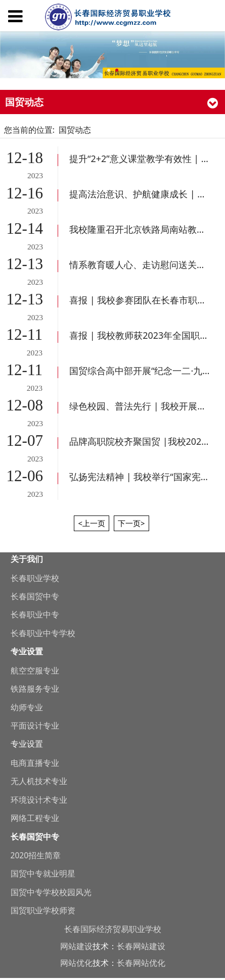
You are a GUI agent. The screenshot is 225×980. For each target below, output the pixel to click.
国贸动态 (75, 130)
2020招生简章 (36, 855)
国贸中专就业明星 (43, 873)
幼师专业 (27, 707)
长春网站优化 (141, 963)
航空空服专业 (35, 670)
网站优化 (76, 963)
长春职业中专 (35, 614)
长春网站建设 (141, 946)
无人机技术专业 (39, 781)
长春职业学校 (35, 578)
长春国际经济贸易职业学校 (113, 929)
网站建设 (76, 946)
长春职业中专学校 (43, 633)
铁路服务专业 (35, 689)
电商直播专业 (35, 763)
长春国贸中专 (35, 596)
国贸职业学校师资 (43, 910)
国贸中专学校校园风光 (51, 892)
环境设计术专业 (39, 800)
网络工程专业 (35, 818)
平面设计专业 (35, 726)
